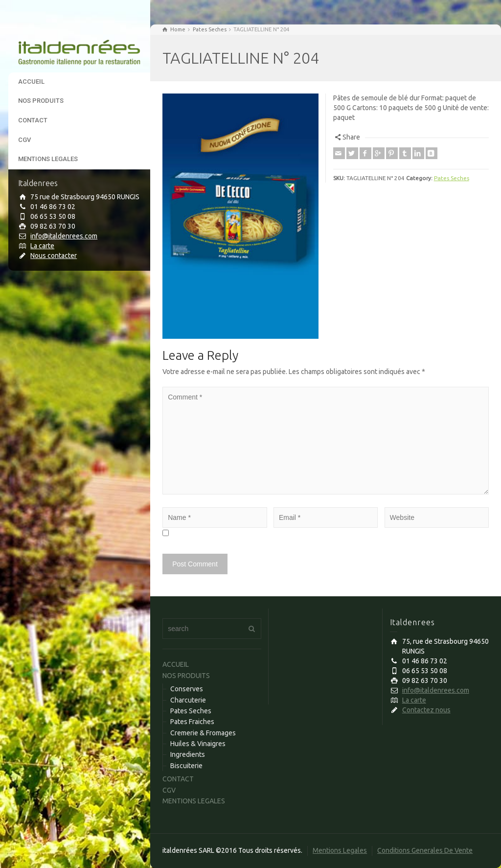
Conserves (187, 689)
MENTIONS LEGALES (48, 159)
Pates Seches (452, 178)
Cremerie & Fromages (203, 733)
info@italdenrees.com (64, 236)
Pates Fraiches (192, 722)
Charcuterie (188, 700)
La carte (42, 246)
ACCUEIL (31, 82)
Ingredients (188, 754)
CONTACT (33, 120)
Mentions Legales (340, 850)
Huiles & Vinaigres (198, 744)
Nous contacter (54, 256)
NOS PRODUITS (41, 101)
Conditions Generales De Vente (425, 850)
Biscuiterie (186, 766)
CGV (24, 140)
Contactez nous (426, 710)
